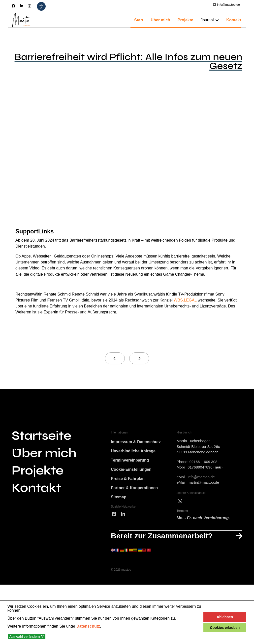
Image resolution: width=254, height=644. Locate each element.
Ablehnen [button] (225, 617)
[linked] (123, 570)
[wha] (180, 548)
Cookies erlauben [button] (225, 628)
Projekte (185, 20)
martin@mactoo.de (203, 528)
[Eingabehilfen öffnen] (41, 6)
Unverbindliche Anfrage (133, 499)
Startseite (41, 480)
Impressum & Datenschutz (136, 489)
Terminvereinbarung (130, 510)
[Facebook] (13, 6)
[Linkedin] (22, 6)
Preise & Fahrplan (128, 531)
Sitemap (119, 552)
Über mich (160, 20)
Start (139, 20)
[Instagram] (30, 6)
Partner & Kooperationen (134, 541)
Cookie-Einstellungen (131, 520)
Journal (207, 20)
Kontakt (234, 20)
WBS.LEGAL (94, 339)
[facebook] (114, 570)
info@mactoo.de (228, 5)
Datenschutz (88, 626)
